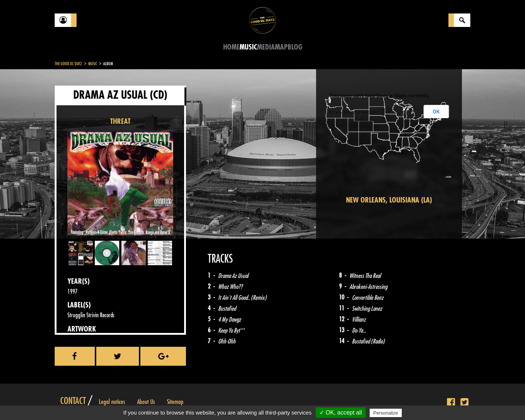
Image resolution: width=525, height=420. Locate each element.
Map (281, 47)
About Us (146, 402)
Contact (73, 401)
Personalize (386, 413)
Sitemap (175, 402)
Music (248, 47)
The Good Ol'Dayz (68, 64)
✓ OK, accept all (341, 413)
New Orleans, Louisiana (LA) (389, 200)
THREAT (120, 121)
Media (266, 47)
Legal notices (112, 402)
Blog (295, 47)
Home (231, 47)
